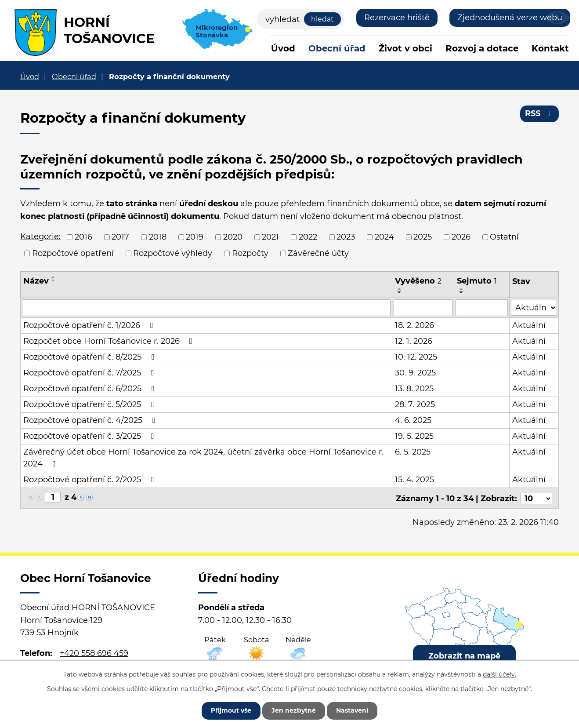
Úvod (283, 48)
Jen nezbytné (294, 710)
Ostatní (504, 237)
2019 (195, 237)
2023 (346, 237)
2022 (308, 237)
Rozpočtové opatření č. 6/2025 (90, 389)
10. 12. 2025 (416, 357)
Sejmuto (477, 281)
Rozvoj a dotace (482, 48)
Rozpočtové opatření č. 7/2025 (90, 373)
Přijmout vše (231, 710)
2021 (270, 237)
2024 (384, 237)
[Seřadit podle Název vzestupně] (54, 277)
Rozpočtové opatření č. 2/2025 (90, 480)
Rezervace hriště (397, 18)
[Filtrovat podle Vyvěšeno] (423, 308)
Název (36, 281)
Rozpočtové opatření (73, 253)
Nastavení (352, 710)
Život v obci (405, 48)
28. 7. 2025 (415, 404)
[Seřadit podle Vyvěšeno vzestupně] (400, 289)
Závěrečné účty (318, 253)
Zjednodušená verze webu (510, 18)
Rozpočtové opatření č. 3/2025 (90, 436)
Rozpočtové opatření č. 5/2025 (90, 404)
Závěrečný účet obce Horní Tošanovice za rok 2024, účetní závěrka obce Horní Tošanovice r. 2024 (203, 458)
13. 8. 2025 (415, 389)
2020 (233, 237)
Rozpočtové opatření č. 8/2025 (90, 357)
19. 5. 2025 (415, 436)
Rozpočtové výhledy (173, 253)
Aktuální (529, 325)
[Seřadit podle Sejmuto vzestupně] (462, 289)
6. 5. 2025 (413, 452)
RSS (540, 113)
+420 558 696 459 (94, 652)
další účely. (499, 674)
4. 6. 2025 (414, 420)
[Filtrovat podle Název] (206, 308)
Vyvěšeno (419, 281)
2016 (83, 237)
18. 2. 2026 (415, 325)
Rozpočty (250, 253)
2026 (461, 237)
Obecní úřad (337, 48)
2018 (158, 237)
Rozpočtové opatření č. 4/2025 (91, 420)
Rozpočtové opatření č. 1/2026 (90, 325)
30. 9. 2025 (416, 373)
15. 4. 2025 (415, 480)
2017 (120, 237)
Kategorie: (40, 237)
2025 (423, 237)
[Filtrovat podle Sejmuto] (482, 308)
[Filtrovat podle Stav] (534, 307)
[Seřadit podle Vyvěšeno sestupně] (400, 292)
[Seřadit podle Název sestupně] (54, 280)
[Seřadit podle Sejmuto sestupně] (462, 292)
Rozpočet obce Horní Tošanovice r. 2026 (110, 341)
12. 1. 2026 (414, 341)
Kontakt (550, 48)
